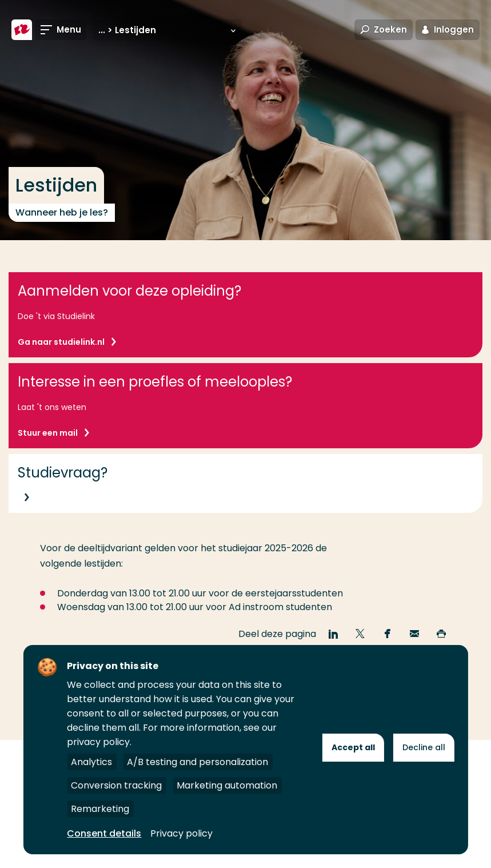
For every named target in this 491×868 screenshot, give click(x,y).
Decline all (424, 747)
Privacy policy (181, 833)
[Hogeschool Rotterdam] (22, 30)
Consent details (104, 833)
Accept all (353, 747)
